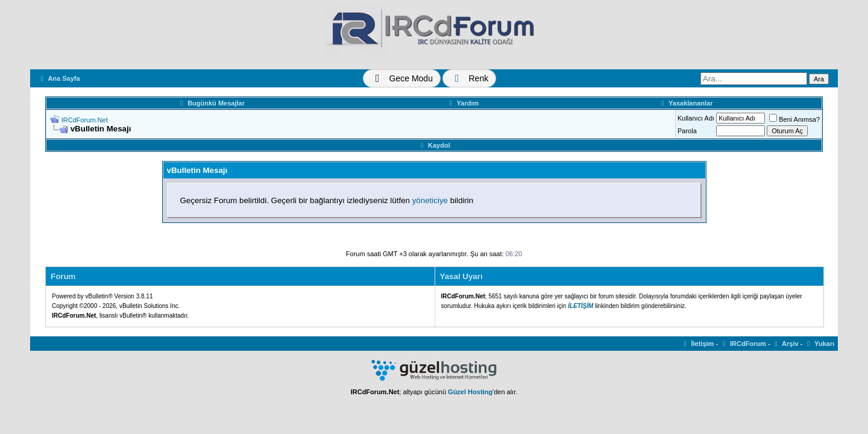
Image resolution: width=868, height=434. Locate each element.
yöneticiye (430, 200)
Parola (687, 131)
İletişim (698, 344)
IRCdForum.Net (85, 120)
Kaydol (434, 145)
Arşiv (785, 344)
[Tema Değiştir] (402, 78)
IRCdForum (743, 344)
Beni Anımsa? (794, 119)
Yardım (463, 103)
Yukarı (819, 344)
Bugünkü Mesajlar (211, 103)
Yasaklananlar (685, 103)
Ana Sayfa (59, 78)
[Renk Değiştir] (469, 78)
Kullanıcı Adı (696, 118)
